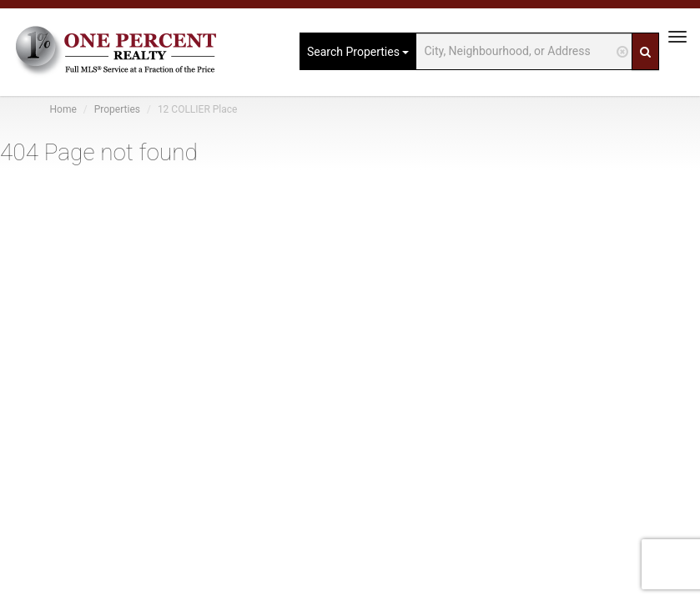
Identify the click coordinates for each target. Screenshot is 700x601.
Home (63, 109)
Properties (117, 109)
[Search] (645, 51)
